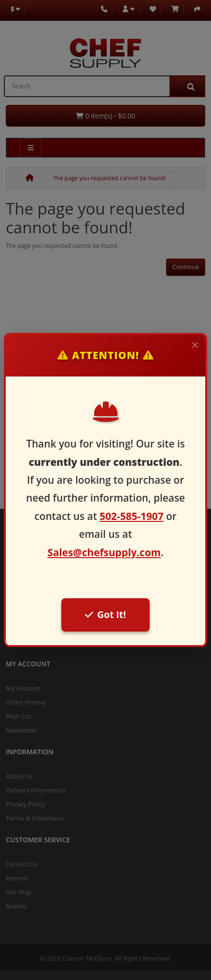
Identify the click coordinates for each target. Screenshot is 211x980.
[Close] (195, 345)
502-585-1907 (131, 516)
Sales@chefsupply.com (104, 552)
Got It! (105, 614)
